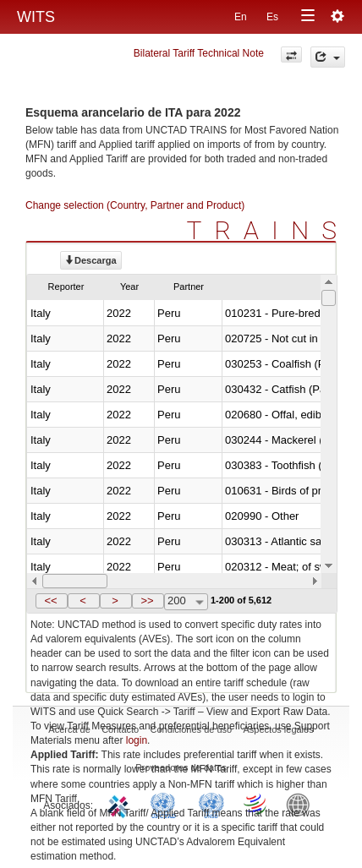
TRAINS (268, 230)
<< (50, 601)
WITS (36, 17)
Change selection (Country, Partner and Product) (135, 205)
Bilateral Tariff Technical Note (199, 53)
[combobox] (186, 602)
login (137, 740)
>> (147, 601)
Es (272, 17)
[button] (52, 601)
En (241, 17)
